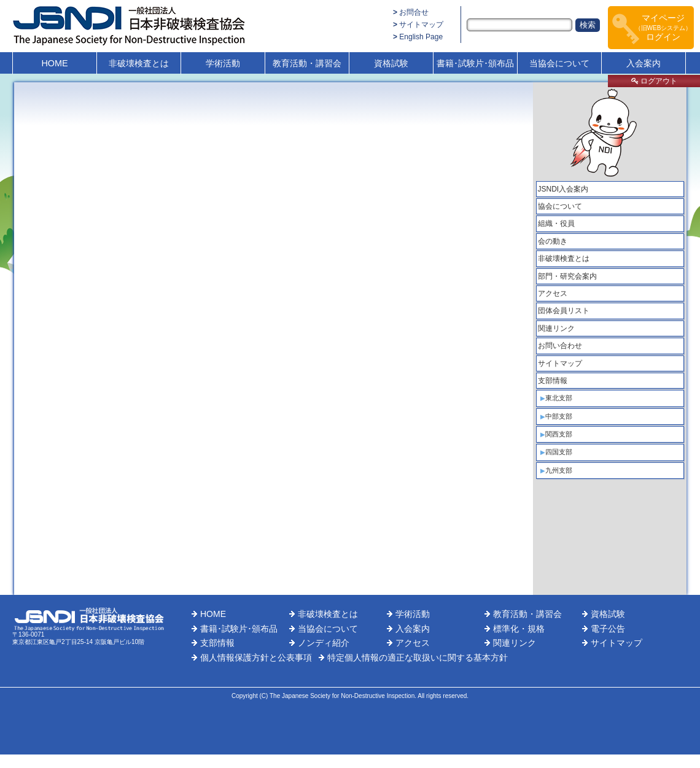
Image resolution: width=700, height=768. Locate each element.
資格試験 (391, 63)
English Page (421, 37)
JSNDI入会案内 (563, 189)
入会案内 (644, 63)
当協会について (559, 63)
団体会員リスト (564, 311)
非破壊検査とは (139, 63)
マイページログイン (663, 27)
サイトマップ (421, 25)
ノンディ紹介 (324, 643)
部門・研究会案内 (567, 276)
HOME (54, 63)
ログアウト (654, 81)
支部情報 (553, 381)
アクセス (553, 293)
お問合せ (414, 12)
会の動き (553, 241)
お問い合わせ (560, 346)
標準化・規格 (519, 629)
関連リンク (556, 328)
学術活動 (223, 63)
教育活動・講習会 (307, 63)
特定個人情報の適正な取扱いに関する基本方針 (418, 657)
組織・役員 (556, 223)
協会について (560, 206)
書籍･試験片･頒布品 (475, 63)
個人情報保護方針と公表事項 (256, 657)
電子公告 (608, 629)
